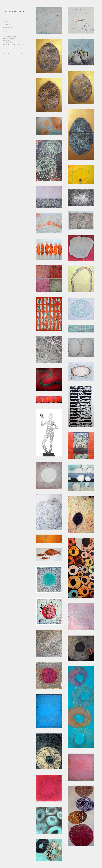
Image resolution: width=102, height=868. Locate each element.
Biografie (8, 27)
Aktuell (7, 24)
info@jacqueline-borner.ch (13, 44)
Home (5, 21)
